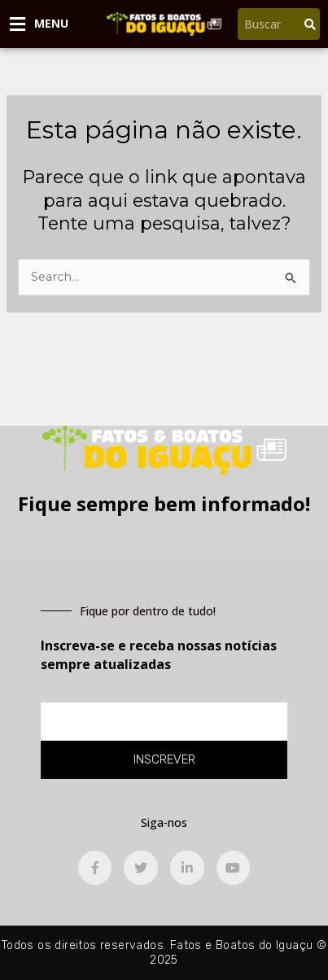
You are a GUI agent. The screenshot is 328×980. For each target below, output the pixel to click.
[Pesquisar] (310, 24)
